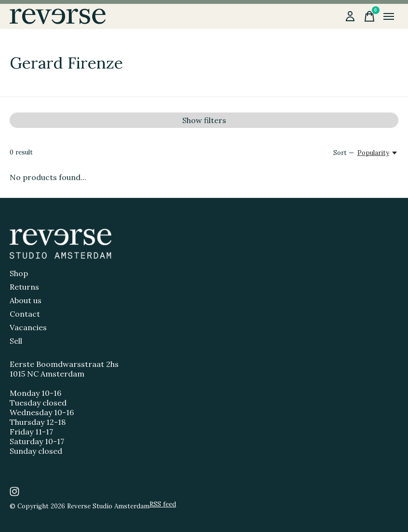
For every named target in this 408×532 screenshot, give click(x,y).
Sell (16, 341)
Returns (24, 287)
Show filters (204, 120)
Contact (25, 314)
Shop (19, 273)
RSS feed (163, 504)
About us (26, 300)
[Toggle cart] (369, 16)
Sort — (344, 153)
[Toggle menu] (389, 16)
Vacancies (28, 327)
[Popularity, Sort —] (378, 153)
